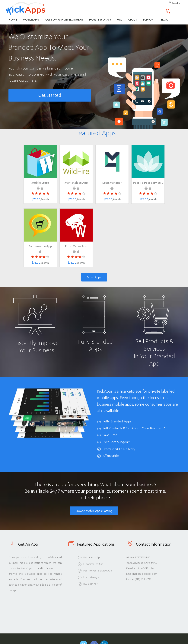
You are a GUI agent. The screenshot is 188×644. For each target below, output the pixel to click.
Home (13, 20)
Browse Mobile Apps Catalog (94, 511)
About (132, 20)
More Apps (94, 277)
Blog (164, 20)
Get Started (50, 95)
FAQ (119, 20)
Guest (175, 3)
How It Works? (102, 19)
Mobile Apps (31, 20)
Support (149, 20)
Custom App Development (64, 20)
